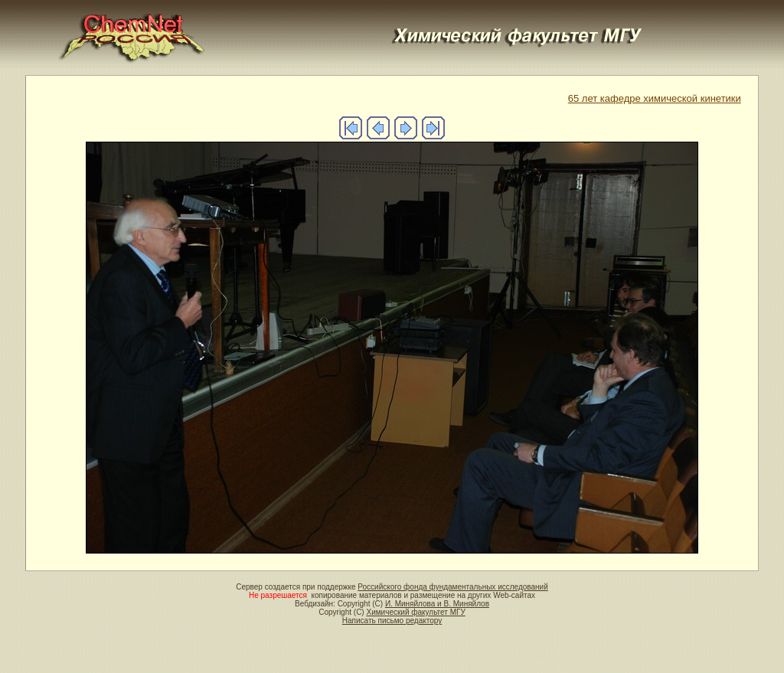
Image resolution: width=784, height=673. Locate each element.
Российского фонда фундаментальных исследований (452, 587)
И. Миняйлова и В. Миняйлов (437, 604)
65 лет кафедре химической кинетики (655, 98)
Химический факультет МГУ (415, 612)
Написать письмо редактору (392, 621)
